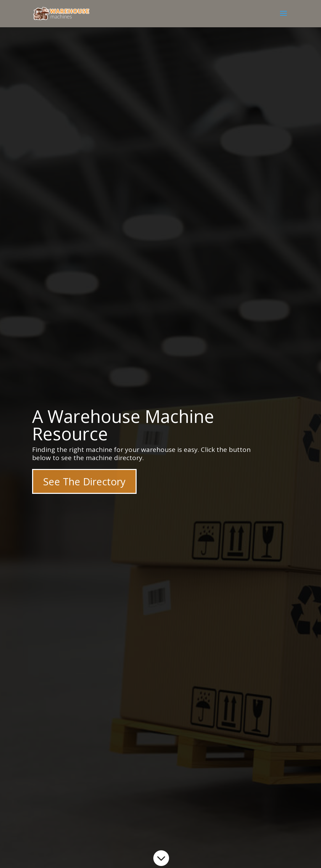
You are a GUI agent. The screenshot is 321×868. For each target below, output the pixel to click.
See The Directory (84, 481)
